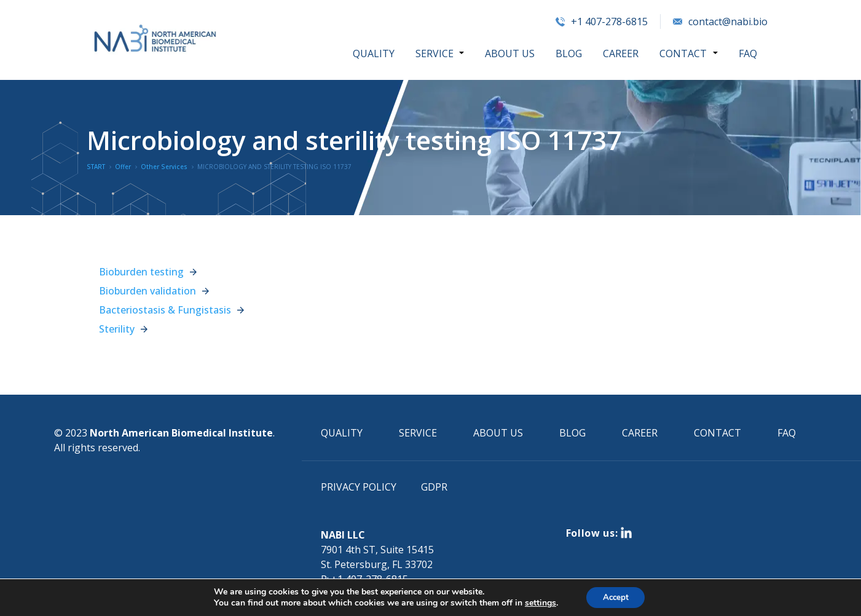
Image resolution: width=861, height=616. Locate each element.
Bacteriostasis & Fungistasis (165, 310)
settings (537, 602)
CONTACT (684, 53)
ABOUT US (510, 53)
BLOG (569, 53)
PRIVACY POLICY (359, 487)
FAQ (748, 53)
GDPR (434, 487)
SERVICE (436, 53)
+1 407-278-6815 (602, 22)
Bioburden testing (141, 272)
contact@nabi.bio (720, 22)
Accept (616, 597)
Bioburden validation (147, 291)
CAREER (621, 53)
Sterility (117, 329)
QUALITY (375, 53)
